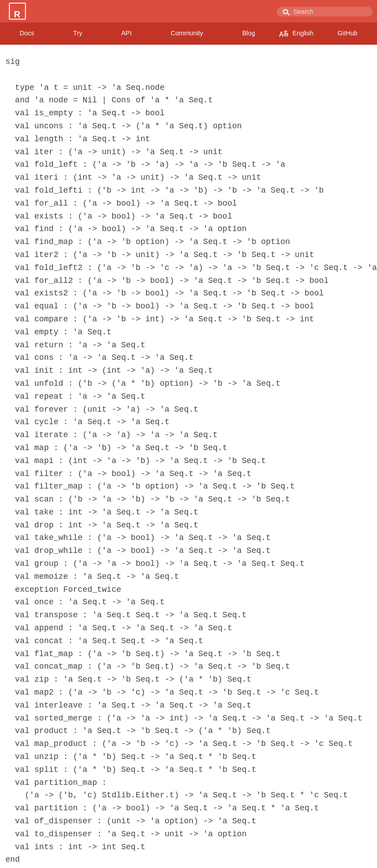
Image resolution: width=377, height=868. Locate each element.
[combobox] (325, 12)
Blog (249, 33)
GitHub (348, 33)
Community (187, 33)
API (126, 33)
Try (78, 33)
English (296, 34)
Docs (27, 33)
